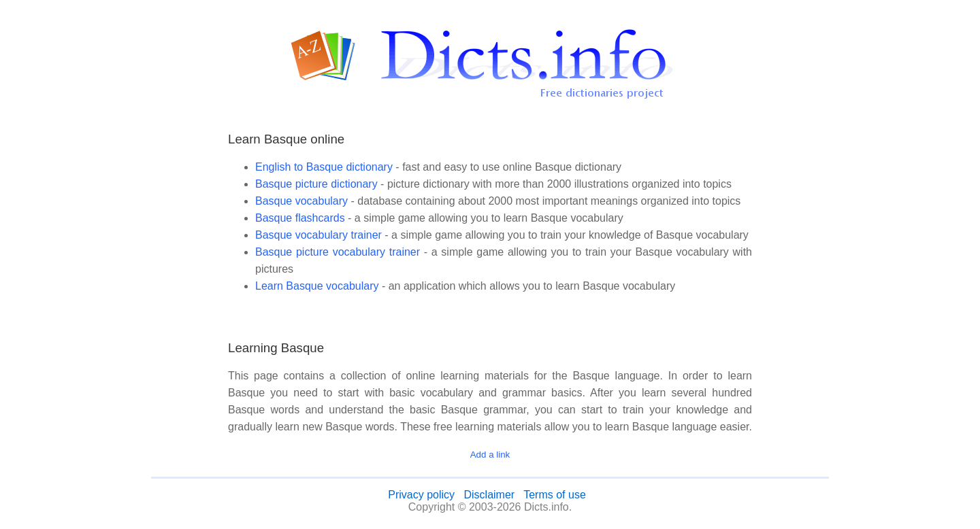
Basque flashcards (300, 218)
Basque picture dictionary (316, 184)
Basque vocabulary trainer (318, 235)
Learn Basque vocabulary (317, 286)
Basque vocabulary (301, 201)
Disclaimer (489, 495)
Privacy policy (421, 495)
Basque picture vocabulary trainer (338, 252)
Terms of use (555, 495)
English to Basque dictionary (324, 167)
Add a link (490, 455)
